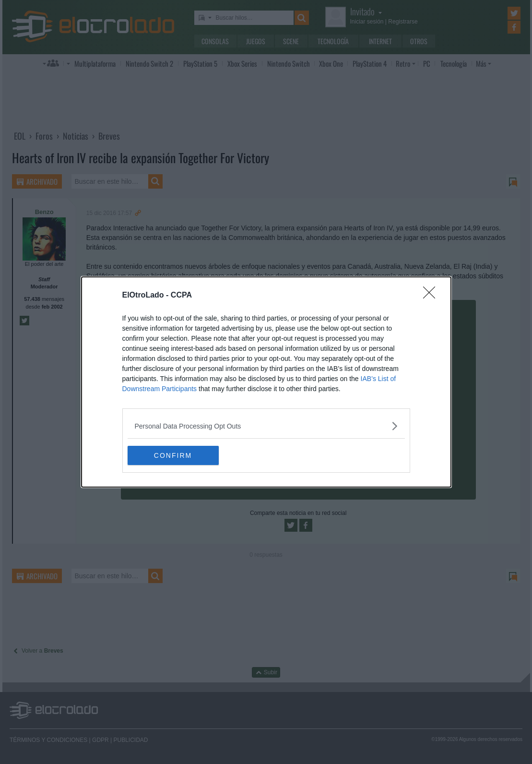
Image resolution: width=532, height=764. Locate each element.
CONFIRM (173, 455)
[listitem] (266, 426)
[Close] (432, 296)
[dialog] (266, 382)
